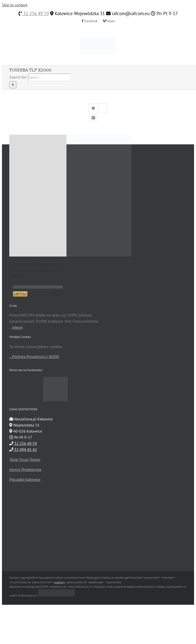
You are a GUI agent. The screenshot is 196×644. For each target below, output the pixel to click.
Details (58, 294)
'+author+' (59, 582)
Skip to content (15, 5)
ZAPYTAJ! (20, 294)
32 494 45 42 (23, 449)
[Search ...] (49, 77)
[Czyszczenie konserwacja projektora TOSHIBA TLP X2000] (38, 196)
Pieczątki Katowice (25, 479)
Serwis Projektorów (25, 469)
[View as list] (93, 118)
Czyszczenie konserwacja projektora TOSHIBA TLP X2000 (37, 270)
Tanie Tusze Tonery (25, 459)
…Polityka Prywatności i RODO (34, 357)
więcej (17, 327)
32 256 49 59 (35, 13)
